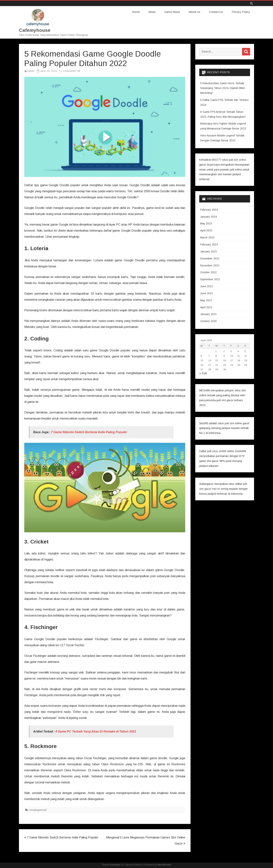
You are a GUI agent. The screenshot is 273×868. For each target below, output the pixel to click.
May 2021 (206, 300)
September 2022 (210, 279)
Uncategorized (38, 810)
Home (136, 12)
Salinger (115, 865)
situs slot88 (219, 451)
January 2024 (208, 216)
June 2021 (207, 293)
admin (31, 71)
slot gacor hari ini (210, 489)
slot (224, 400)
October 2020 (208, 321)
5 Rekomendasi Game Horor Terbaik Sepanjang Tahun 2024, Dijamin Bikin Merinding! (223, 88)
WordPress (164, 865)
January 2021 (208, 314)
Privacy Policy (241, 12)
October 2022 (208, 272)
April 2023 (206, 230)
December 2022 (210, 258)
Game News (172, 12)
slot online (240, 160)
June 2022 (207, 286)
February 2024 (209, 209)
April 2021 (206, 307)
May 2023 (206, 223)
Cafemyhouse (35, 30)
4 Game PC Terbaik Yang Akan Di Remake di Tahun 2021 (96, 731)
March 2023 (207, 237)
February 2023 (209, 244)
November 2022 (210, 265)
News (152, 12)
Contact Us (216, 12)
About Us (194, 12)
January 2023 (208, 251)
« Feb (203, 373)
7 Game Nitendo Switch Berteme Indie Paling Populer (89, 432)
